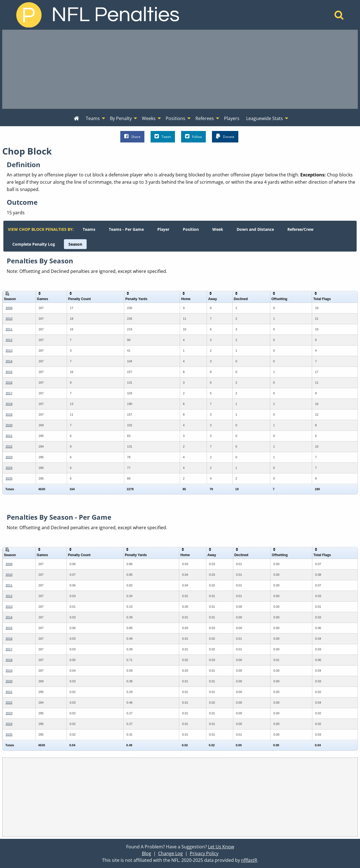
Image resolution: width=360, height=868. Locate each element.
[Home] (339, 17)
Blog (146, 853)
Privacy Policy (204, 853)
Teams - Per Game (126, 229)
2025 (9, 478)
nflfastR (249, 860)
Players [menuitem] (232, 118)
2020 (9, 425)
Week (218, 229)
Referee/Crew (300, 229)
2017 (9, 393)
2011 (9, 329)
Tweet (163, 136)
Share (132, 136)
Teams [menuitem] (93, 118)
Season (75, 244)
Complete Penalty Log (34, 244)
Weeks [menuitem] (149, 118)
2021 (9, 436)
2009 (9, 308)
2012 (9, 340)
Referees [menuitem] (205, 118)
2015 (9, 372)
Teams (89, 229)
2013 (9, 351)
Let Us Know (221, 847)
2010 (9, 319)
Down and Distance (255, 229)
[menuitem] (76, 119)
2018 (9, 404)
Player (163, 229)
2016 (9, 383)
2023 (9, 457)
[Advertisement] (180, 69)
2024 (9, 468)
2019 (9, 415)
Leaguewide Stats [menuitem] (265, 118)
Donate (225, 136)
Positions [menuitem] (176, 118)
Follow (193, 136)
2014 (9, 361)
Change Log (170, 853)
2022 (9, 446)
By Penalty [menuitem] (121, 118)
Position (191, 229)
